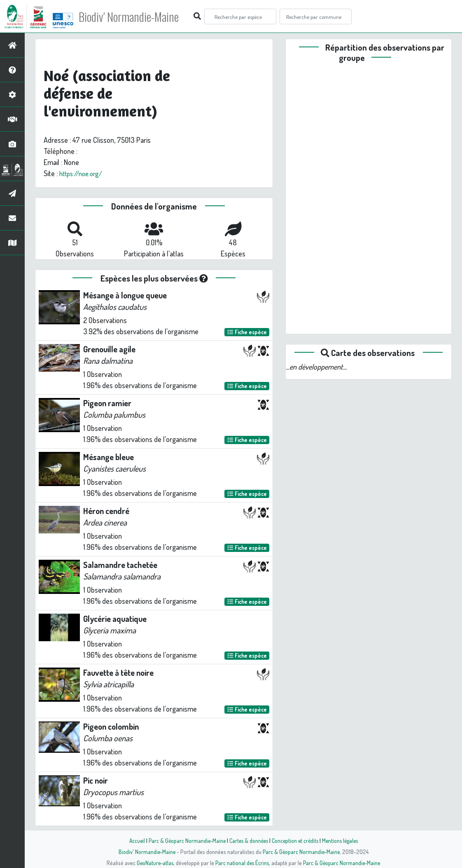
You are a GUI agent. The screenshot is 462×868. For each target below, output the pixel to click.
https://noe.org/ (83, 173)
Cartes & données (248, 840)
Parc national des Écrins (242, 863)
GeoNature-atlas (153, 863)
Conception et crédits (296, 840)
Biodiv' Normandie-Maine (135, 16)
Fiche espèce (247, 332)
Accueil (133, 840)
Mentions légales (343, 840)
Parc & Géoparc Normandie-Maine (184, 840)
